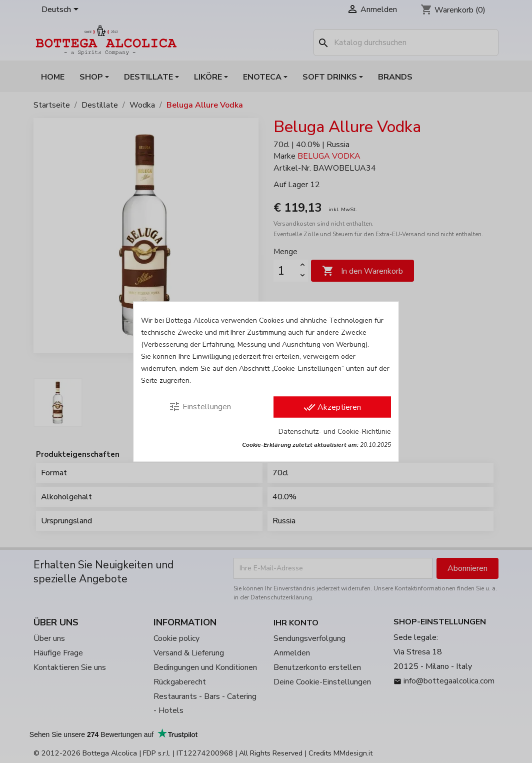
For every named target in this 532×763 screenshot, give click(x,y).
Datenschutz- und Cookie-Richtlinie (335, 431)
